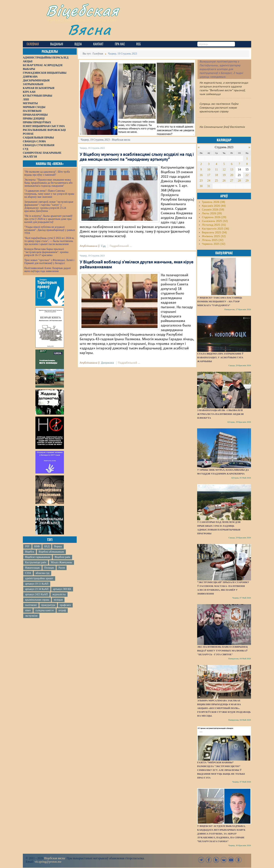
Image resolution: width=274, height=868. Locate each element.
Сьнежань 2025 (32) (215, 221)
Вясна (90, 29)
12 (224, 169)
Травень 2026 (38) (213, 202)
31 (209, 186)
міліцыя (58, 600)
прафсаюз (65, 605)
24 (209, 180)
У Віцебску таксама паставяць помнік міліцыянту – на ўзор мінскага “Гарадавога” (220, 301)
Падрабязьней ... (121, 246)
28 (239, 180)
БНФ (37, 546)
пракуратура (48, 605)
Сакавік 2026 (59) (213, 210)
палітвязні (31, 605)
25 (216, 180)
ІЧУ (27, 546)
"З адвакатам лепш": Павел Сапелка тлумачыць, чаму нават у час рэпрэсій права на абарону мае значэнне (49, 194)
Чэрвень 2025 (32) (214, 244)
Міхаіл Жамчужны (61, 562)
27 (232, 180)
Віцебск (30, 552)
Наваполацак (32, 568)
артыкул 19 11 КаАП (37, 584)
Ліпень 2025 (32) (213, 240)
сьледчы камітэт (45, 610)
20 (232, 175)
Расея (62, 568)
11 (216, 169)
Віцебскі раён (62, 557)
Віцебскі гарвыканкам (38, 557)
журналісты (59, 594)
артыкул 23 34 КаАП (37, 589)
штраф (62, 610)
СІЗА (28, 573)
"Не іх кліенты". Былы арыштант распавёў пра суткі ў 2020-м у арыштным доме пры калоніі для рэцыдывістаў (48, 219)
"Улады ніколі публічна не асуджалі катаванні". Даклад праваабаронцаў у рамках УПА (50, 230)
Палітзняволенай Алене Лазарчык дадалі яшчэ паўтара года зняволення (47, 270)
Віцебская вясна (55, 858)
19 (224, 175)
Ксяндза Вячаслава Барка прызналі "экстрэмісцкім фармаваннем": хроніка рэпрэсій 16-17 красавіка (46, 252)
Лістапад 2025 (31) (214, 225)
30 (201, 186)
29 (247, 180)
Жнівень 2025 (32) (214, 236)
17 (209, 175)
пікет (28, 610)
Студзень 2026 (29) (214, 217)
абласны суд (42, 573)
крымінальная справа (37, 600)
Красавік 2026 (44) (214, 206)
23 (201, 180)
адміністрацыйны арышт (39, 578)
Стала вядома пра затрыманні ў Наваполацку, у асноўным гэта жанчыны (220, 357)
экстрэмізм (31, 616)
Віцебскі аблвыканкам (51, 552)
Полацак (49, 568)
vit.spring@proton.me (48, 862)
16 (201, 175)
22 (247, 175)
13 (232, 169)
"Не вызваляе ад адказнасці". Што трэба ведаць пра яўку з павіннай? (47, 173)
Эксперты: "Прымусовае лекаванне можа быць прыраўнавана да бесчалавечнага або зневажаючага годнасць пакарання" (48, 183)
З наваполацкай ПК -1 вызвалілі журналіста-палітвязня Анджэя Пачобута (220, 414)
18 (216, 175)
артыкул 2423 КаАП (36, 594)
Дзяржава (108, 363)
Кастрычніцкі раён (36, 562)
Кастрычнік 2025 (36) (215, 229)
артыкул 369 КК (62, 589)
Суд (103, 246)
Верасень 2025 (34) (214, 233)
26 (224, 180)
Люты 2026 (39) (212, 214)
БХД (47, 546)
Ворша (58, 546)
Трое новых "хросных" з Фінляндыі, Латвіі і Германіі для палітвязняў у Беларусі (49, 262)
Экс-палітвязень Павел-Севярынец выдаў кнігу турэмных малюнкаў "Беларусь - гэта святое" (222, 651)
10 (209, 169)
